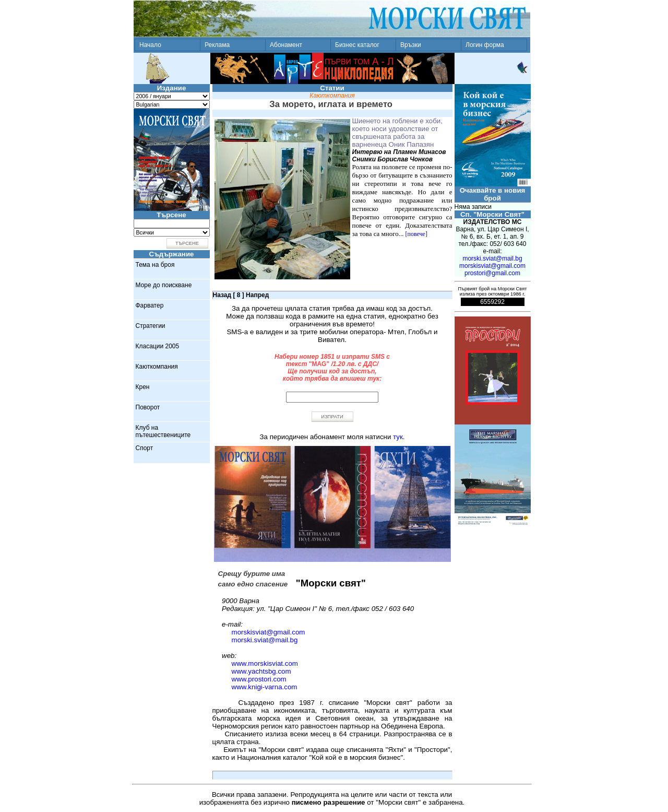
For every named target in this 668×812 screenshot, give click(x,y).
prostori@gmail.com (492, 273)
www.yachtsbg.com (261, 671)
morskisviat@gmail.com (269, 632)
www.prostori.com (259, 679)
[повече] (416, 234)
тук (398, 437)
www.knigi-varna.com (265, 687)
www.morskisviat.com (265, 663)
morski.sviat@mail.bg (265, 640)
